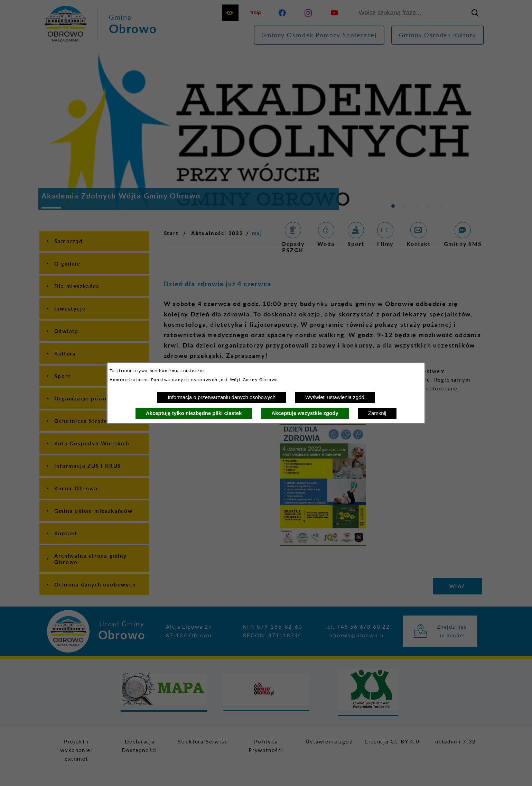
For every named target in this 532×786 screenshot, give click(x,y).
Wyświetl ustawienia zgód (335, 397)
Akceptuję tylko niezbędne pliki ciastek (194, 413)
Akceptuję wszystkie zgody (305, 413)
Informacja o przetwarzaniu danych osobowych (222, 397)
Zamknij (377, 413)
